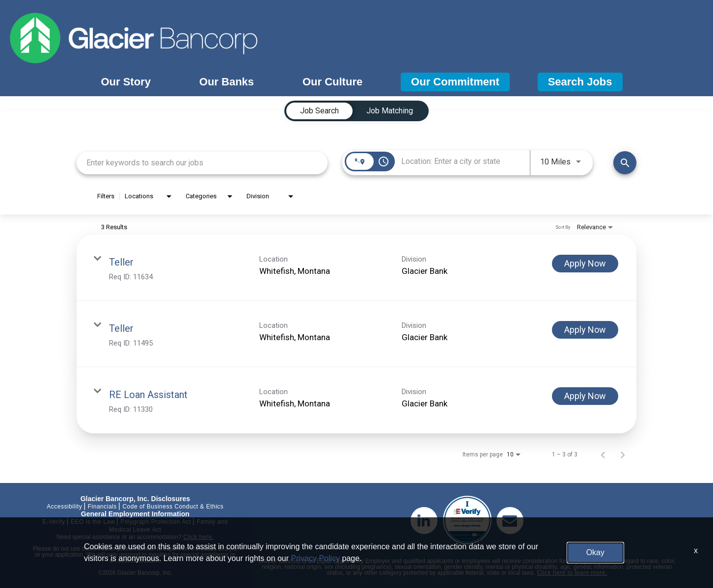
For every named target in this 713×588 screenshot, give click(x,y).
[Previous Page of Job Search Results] (603, 454)
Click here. (198, 537)
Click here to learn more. (572, 573)
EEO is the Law (93, 522)
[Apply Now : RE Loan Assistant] (585, 396)
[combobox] (202, 163)
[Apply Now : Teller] (585, 264)
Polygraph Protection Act (155, 522)
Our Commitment (455, 82)
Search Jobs (580, 82)
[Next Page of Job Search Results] (623, 454)
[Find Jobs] (625, 163)
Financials (102, 507)
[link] (356, 268)
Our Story (125, 82)
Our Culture (332, 82)
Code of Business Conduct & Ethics (173, 507)
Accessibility (64, 507)
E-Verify (54, 522)
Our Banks (227, 82)
